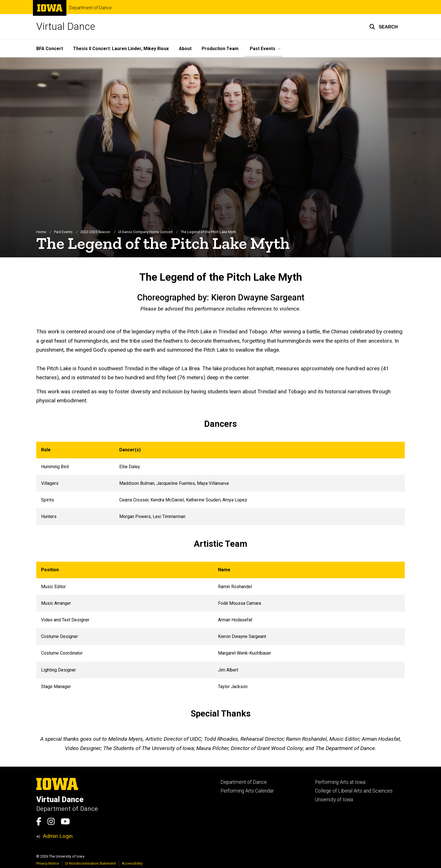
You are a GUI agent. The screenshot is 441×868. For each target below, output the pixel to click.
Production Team (220, 49)
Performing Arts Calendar (247, 791)
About (185, 49)
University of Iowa (334, 800)
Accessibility (132, 863)
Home (41, 232)
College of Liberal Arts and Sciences (354, 791)
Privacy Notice (48, 863)
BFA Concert (50, 49)
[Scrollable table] (220, 484)
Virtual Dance (66, 27)
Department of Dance (90, 8)
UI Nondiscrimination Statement (90, 863)
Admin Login (58, 836)
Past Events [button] (263, 49)
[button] (383, 27)
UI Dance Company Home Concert (145, 232)
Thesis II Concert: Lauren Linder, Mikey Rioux (121, 49)
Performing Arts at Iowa (340, 782)
